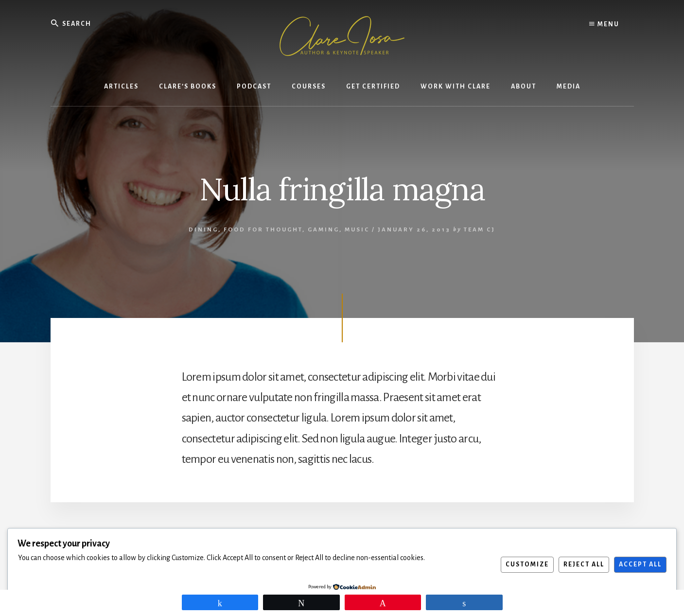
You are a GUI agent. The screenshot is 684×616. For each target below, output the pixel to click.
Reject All (584, 564)
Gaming (324, 230)
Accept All (640, 564)
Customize (527, 564)
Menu (604, 24)
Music (357, 230)
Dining (203, 230)
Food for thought (263, 230)
